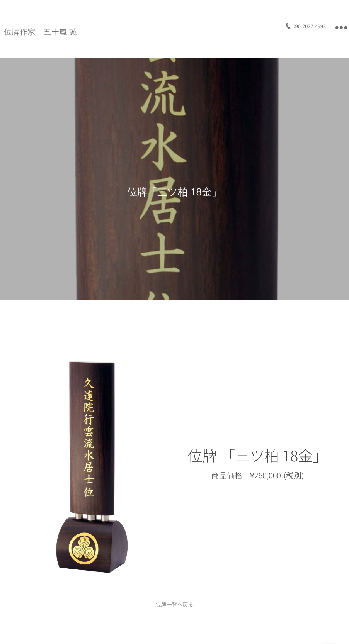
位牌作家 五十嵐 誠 (40, 32)
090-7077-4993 (309, 27)
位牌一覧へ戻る (175, 605)
